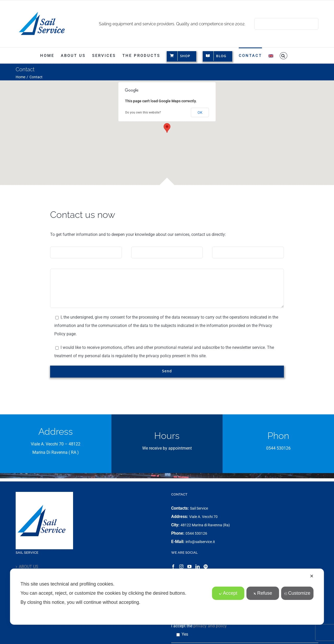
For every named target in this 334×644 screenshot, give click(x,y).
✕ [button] (312, 576)
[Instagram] (181, 567)
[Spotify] (206, 567)
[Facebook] (173, 567)
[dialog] (167, 597)
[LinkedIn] (198, 567)
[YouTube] (189, 567)
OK (200, 112)
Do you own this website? (143, 112)
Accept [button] (228, 593)
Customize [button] (297, 593)
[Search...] (286, 24)
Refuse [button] (263, 593)
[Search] (260, 24)
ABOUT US (29, 567)
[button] (284, 55)
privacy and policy (210, 626)
